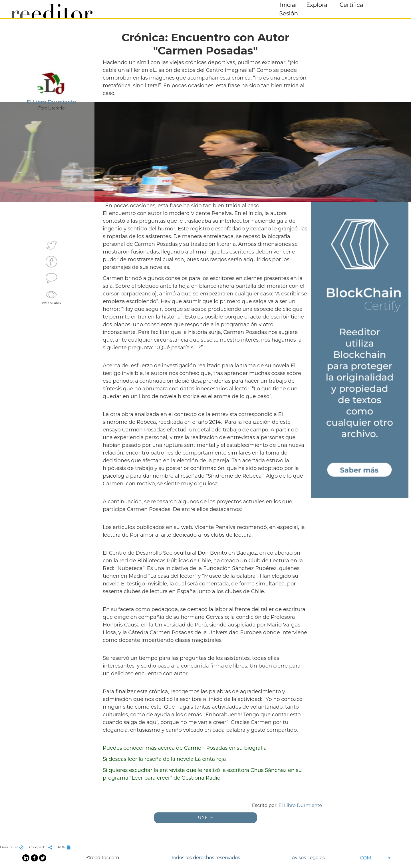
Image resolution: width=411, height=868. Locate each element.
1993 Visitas (52, 297)
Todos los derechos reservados (205, 858)
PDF (65, 847)
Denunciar (12, 847)
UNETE (206, 817)
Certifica (351, 5)
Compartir (41, 847)
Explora (317, 5)
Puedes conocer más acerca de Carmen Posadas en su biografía (185, 748)
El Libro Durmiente (300, 805)
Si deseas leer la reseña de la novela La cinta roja (164, 759)
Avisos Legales (308, 858)
